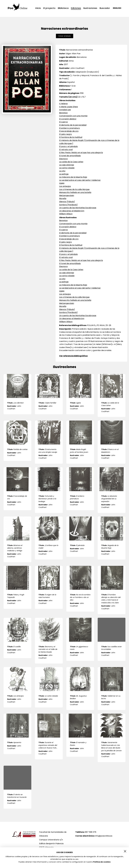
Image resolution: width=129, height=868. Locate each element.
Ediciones (76, 8)
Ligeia (62, 183)
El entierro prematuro (69, 128)
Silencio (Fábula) (67, 202)
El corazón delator (68, 119)
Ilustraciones (90, 8)
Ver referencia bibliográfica (73, 356)
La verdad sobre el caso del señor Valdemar (80, 180)
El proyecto (49, 8)
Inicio (38, 8)
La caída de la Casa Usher (71, 162)
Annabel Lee (65, 110)
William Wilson (66, 214)
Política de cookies (102, 862)
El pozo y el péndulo (68, 146)
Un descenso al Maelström (72, 211)
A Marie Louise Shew (69, 107)
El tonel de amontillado (70, 156)
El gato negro (65, 134)
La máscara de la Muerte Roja (73, 177)
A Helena (63, 104)
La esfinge (64, 174)
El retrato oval (66, 150)
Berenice (63, 113)
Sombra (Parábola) (68, 205)
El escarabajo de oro (69, 131)
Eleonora (63, 159)
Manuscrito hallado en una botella (75, 192)
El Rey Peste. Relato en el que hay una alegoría (81, 153)
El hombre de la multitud (71, 137)
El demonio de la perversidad (73, 125)
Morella (63, 198)
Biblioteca (63, 8)
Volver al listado (65, 36)
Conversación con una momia (73, 116)
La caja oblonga (67, 165)
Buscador (105, 8)
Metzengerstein (67, 195)
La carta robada (67, 168)
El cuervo (63, 122)
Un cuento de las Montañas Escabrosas (78, 208)
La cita (62, 171)
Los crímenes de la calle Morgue (74, 189)
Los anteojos (65, 186)
